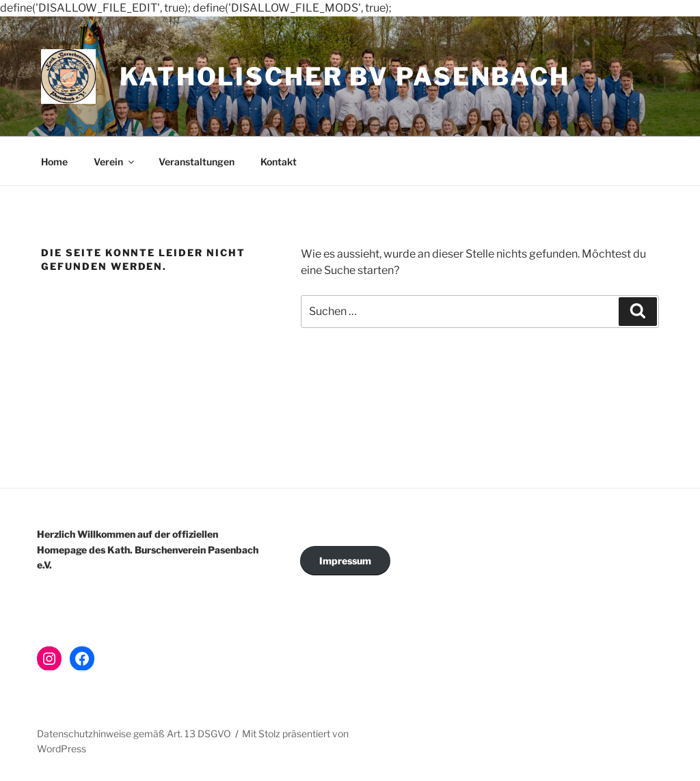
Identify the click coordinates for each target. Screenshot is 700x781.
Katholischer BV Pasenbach (345, 77)
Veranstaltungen (197, 162)
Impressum (345, 561)
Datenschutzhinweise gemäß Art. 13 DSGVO (134, 734)
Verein (115, 162)
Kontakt (279, 162)
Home (54, 162)
